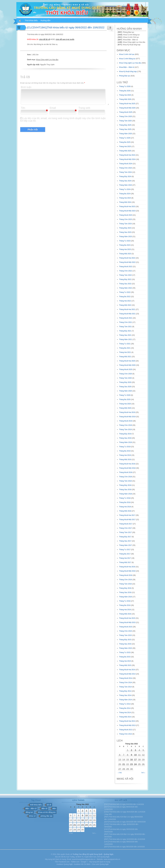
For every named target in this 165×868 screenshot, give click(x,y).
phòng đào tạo (46, 816)
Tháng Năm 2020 (126, 391)
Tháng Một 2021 (125, 357)
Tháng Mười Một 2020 (127, 365)
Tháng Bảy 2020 (125, 382)
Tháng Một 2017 (125, 562)
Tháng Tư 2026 (125, 86)
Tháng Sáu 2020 (125, 387)
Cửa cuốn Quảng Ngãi (100, 864)
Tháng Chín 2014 (126, 683)
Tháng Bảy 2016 (125, 588)
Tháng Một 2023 (125, 254)
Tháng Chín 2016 (126, 580)
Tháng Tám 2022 (125, 275)
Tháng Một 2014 (125, 717)
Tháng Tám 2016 (125, 584)
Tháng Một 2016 (125, 614)
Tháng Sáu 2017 (125, 541)
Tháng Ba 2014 (125, 708)
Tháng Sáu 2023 (125, 232)
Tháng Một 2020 (125, 408)
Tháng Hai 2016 (125, 610)
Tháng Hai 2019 (125, 455)
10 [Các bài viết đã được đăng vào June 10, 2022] (135, 755)
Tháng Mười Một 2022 (127, 262)
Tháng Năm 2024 (126, 185)
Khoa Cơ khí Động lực (127, 59)
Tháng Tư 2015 (125, 652)
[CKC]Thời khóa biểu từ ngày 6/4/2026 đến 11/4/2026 (124, 804)
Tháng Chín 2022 (126, 271)
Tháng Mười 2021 (126, 318)
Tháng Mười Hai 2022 (127, 258)
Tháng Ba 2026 (125, 91)
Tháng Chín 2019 (126, 425)
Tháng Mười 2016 (126, 575)
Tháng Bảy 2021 (125, 331)
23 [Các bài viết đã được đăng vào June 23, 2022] (131, 764)
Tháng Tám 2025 (125, 121)
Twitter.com (75, 862)
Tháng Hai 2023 (125, 249)
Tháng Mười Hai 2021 (127, 309)
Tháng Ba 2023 (125, 245)
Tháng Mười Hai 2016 (127, 567)
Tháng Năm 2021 (126, 339)
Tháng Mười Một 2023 (127, 211)
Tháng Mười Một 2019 (127, 417)
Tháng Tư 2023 (125, 241)
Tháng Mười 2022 (126, 267)
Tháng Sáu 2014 (125, 695)
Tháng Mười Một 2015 (127, 622)
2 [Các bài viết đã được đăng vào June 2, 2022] (132, 750)
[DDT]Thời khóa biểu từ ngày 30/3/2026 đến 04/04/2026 (125, 822)
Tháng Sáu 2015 (125, 644)
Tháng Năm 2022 (126, 288)
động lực (29, 812)
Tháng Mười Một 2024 (127, 159)
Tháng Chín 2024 (126, 168)
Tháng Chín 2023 (126, 219)
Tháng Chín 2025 (126, 116)
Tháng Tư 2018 (125, 498)
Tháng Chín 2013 (126, 734)
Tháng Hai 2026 (125, 95)
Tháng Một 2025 (125, 151)
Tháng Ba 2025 (125, 142)
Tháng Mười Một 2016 (127, 571)
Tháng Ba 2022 (125, 297)
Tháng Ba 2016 (125, 605)
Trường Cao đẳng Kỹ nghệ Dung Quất (87, 854)
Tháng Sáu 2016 (125, 592)
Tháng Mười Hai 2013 (127, 721)
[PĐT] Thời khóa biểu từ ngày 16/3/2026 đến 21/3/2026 (125, 839)
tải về (49, 805)
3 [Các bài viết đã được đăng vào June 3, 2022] (135, 750)
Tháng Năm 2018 (126, 494)
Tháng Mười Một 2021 (127, 314)
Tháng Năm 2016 (126, 597)
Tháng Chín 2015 (126, 631)
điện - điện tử (31, 808)
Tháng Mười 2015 (126, 627)
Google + (84, 862)
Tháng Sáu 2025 (125, 129)
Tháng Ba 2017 (125, 554)
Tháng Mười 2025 (126, 112)
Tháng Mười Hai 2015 (127, 618)
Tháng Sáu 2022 (125, 284)
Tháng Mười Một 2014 (127, 674)
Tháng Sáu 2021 (125, 335)
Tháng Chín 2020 (126, 374)
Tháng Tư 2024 (125, 189)
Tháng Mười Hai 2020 (127, 361)
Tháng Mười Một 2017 (127, 520)
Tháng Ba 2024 (125, 194)
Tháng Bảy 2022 (125, 279)
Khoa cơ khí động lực (47, 812)
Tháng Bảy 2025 (125, 125)
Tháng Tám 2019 (125, 430)
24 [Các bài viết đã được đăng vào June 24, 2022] (135, 764)
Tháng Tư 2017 (125, 550)
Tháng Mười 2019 (126, 421)
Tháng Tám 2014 (125, 687)
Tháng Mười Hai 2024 (127, 155)
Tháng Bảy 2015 (125, 640)
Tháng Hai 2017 (125, 558)
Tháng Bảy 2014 (125, 691)
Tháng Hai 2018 (125, 507)
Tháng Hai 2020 (125, 404)
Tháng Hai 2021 (125, 352)
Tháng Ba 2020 (125, 399)
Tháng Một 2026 (125, 99)
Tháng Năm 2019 (126, 442)
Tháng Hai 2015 (125, 661)
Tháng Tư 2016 (125, 601)
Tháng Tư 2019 (125, 447)
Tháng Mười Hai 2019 (127, 412)
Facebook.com (64, 862)
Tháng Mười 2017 (126, 524)
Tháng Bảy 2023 (125, 228)
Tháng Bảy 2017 (125, 537)
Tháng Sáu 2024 (125, 181)
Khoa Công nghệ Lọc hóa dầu (47, 60)
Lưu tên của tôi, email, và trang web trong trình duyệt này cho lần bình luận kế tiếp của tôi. (63, 120)
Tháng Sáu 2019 (125, 438)
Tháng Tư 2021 (125, 344)
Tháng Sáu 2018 (125, 490)
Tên (23, 108)
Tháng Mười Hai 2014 (127, 670)
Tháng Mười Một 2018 (127, 468)
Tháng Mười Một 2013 (127, 725)
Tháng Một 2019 (125, 460)
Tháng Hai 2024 (125, 198)
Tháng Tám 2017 (125, 532)
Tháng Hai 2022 (125, 301)
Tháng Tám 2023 (125, 224)
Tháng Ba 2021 (125, 348)
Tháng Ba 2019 (125, 451)
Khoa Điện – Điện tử (127, 67)
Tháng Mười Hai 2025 (127, 104)
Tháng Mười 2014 (126, 678)
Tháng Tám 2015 (125, 635)
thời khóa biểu (36, 805)
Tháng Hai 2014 (125, 713)
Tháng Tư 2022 (125, 292)
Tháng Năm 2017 (126, 545)
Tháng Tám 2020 (125, 378)
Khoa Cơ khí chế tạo (127, 54)
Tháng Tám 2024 (125, 172)
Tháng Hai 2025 (125, 146)
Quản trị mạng (105, 862)
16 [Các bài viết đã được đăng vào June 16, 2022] (131, 760)
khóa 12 (32, 816)
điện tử (44, 808)
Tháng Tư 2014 (125, 704)
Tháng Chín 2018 (126, 477)
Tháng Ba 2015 (125, 657)
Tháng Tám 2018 (125, 481)
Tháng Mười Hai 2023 (127, 207)
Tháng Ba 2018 (125, 502)
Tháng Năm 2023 (126, 237)
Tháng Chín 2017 (126, 528)
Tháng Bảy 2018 (125, 485)
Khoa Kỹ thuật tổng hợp (128, 72)
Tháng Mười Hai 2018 (127, 464)
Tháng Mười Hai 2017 (127, 515)
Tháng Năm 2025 (126, 134)
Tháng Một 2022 (125, 305)
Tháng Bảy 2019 (125, 434)
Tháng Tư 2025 (125, 138)
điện (54, 808)
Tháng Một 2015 (125, 665)
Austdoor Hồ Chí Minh (82, 864)
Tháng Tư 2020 (125, 395)
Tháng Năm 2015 (126, 648)
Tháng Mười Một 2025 (127, 108)
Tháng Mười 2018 (126, 472)
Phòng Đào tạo (125, 76)
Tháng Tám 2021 (125, 327)
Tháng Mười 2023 (126, 215)
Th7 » (143, 773)
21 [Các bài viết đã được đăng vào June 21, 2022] (124, 764)
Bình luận (26, 87)
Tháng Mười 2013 (126, 730)
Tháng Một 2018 (125, 511)
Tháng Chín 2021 (126, 322)
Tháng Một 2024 (125, 202)
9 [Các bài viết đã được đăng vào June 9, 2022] (132, 755)
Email (53, 108)
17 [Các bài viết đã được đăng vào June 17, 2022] (135, 760)
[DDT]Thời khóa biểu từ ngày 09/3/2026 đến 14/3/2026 (125, 847)
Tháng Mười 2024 (126, 164)
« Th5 (120, 773)
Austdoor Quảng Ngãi (65, 864)
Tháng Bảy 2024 (125, 177)
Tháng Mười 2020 (126, 369)
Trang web (84, 108)
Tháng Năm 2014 (126, 700)
